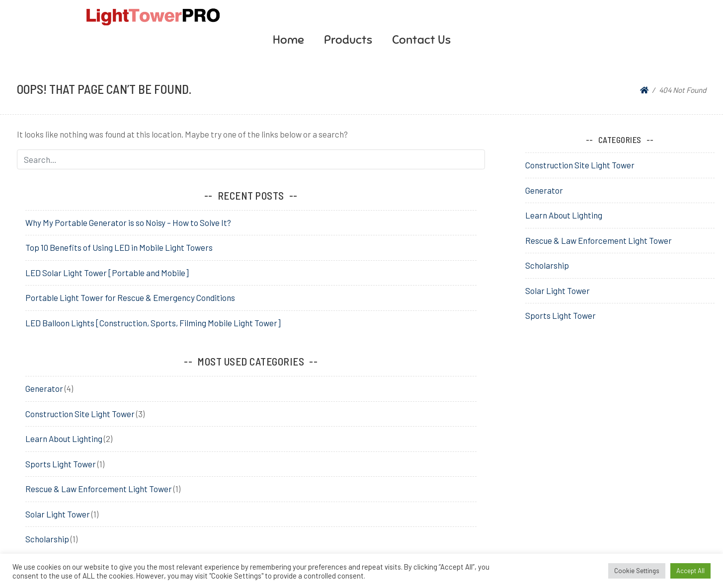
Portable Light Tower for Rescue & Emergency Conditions (130, 297)
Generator (44, 388)
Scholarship (47, 539)
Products (348, 40)
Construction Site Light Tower (80, 414)
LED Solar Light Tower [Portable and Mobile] (107, 273)
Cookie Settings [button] (637, 571)
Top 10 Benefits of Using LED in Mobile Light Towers (119, 247)
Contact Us (421, 40)
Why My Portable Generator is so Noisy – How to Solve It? (128, 222)
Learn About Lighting (64, 439)
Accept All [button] (690, 571)
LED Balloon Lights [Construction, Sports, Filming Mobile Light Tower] (153, 323)
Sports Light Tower (61, 464)
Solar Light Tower (58, 514)
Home (288, 40)
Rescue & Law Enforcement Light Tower (99, 489)
